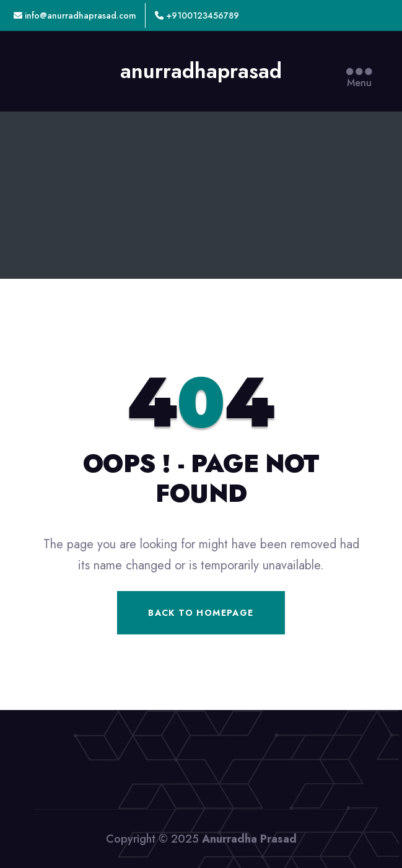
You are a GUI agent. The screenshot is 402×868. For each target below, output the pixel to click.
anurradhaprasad (201, 71)
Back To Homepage (201, 613)
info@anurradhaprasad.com (75, 15)
